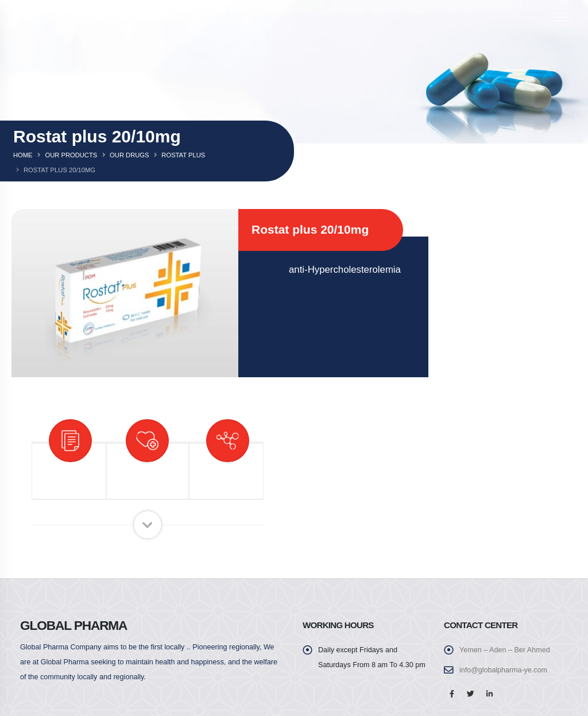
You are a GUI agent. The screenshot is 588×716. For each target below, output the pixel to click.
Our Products (71, 155)
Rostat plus (183, 155)
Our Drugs (129, 155)
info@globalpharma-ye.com (504, 670)
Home (23, 155)
